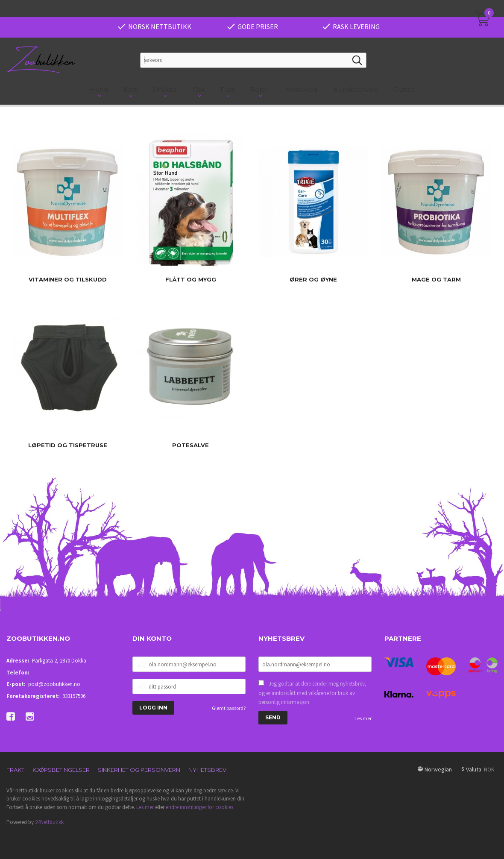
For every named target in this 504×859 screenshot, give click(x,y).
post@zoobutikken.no (54, 684)
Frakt (15, 770)
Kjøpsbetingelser (61, 770)
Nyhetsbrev (207, 770)
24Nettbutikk (49, 822)
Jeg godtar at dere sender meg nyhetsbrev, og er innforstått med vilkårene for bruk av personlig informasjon (312, 693)
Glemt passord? (229, 708)
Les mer (363, 718)
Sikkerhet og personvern (139, 770)
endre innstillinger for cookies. (200, 807)
